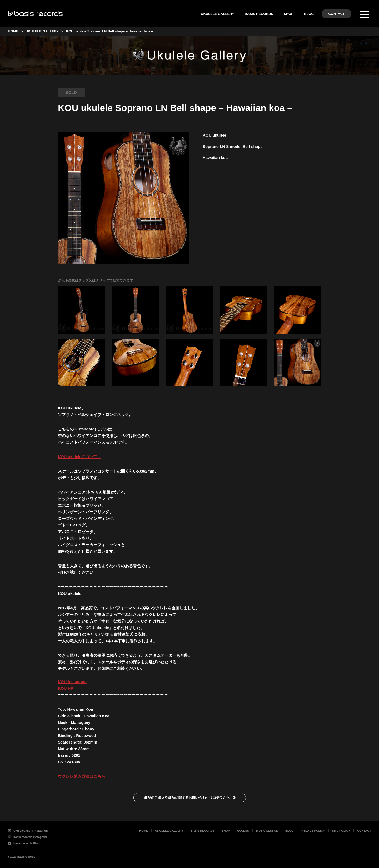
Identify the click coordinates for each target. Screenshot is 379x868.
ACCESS (243, 831)
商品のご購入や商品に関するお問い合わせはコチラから (187, 798)
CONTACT (336, 14)
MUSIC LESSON (267, 831)
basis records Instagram (27, 837)
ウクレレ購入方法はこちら (82, 776)
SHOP (289, 14)
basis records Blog (24, 843)
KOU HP (66, 688)
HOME (144, 831)
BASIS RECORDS (259, 14)
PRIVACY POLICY (313, 831)
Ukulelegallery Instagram (28, 831)
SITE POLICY (341, 831)
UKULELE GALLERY (218, 14)
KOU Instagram (72, 682)
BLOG (309, 14)
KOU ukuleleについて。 (79, 457)
